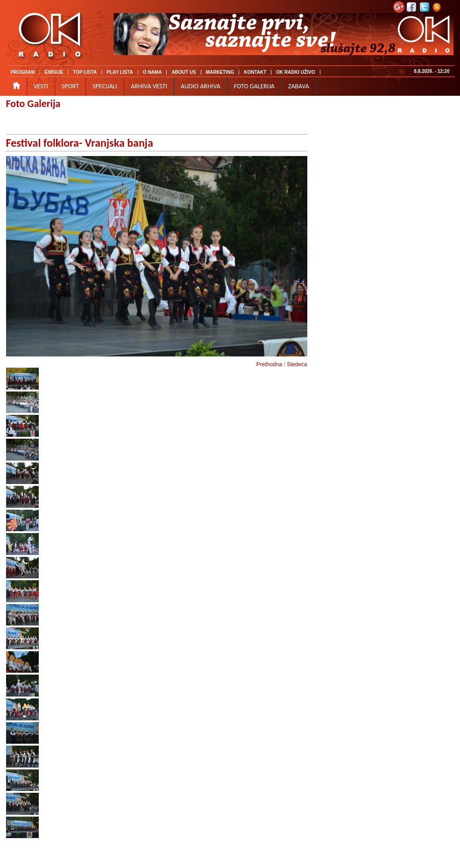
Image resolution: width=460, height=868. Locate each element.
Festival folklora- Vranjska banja (80, 143)
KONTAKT (255, 72)
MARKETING (220, 72)
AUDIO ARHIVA (201, 86)
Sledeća (297, 364)
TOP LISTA (85, 72)
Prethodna (269, 364)
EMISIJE (54, 72)
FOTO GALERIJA (254, 86)
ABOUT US (184, 72)
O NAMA (152, 72)
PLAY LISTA (120, 72)
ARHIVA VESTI (149, 86)
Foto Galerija (33, 103)
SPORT (70, 86)
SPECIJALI (105, 86)
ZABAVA (299, 86)
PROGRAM (23, 72)
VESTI (41, 86)
